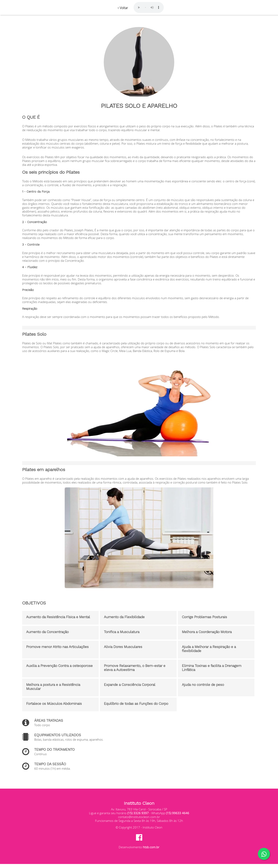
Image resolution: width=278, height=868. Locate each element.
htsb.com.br (151, 847)
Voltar (123, 8)
